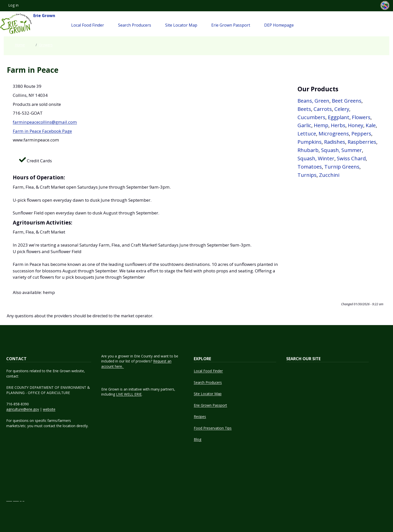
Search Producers (135, 25)
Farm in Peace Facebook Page (42, 131)
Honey (356, 125)
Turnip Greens (342, 167)
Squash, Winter (316, 158)
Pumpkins (310, 142)
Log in (13, 5)
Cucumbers (311, 117)
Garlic (304, 125)
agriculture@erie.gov (23, 409)
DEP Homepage (279, 25)
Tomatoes (310, 167)
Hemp (321, 125)
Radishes (335, 142)
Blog (198, 439)
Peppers (361, 133)
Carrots (323, 109)
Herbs (338, 125)
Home (20, 45)
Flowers (361, 117)
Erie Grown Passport (231, 25)
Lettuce (307, 133)
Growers (46, 45)
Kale (371, 125)
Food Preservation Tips (213, 428)
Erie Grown (28, 24)
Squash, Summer (341, 150)
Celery (342, 109)
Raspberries (362, 142)
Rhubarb (308, 150)
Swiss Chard (351, 158)
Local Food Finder (88, 25)
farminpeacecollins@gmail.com (45, 122)
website (49, 409)
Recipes (200, 416)
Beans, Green (313, 101)
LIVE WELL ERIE (129, 394)
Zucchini (329, 175)
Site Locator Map (181, 25)
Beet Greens (347, 101)
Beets (304, 109)
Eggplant (339, 117)
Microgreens (334, 133)
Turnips (307, 175)
